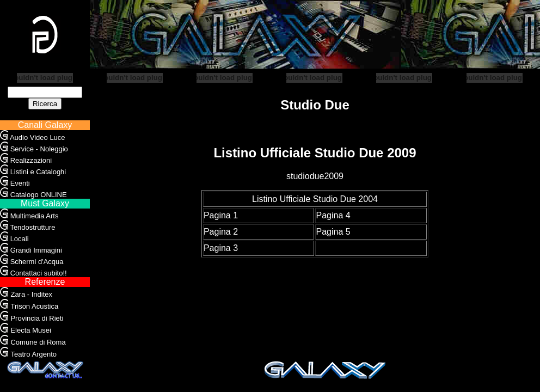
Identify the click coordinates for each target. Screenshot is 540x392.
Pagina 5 (333, 232)
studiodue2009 (315, 176)
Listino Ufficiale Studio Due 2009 (315, 153)
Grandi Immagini (36, 250)
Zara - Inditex (31, 294)
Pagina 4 (333, 215)
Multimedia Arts (35, 216)
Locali (20, 239)
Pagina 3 (221, 248)
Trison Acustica (34, 306)
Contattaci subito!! (39, 273)
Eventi (20, 183)
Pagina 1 (221, 215)
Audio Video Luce (38, 137)
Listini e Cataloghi (38, 172)
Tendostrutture (32, 227)
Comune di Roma (38, 342)
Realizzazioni (31, 160)
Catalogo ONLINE (39, 195)
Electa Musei (30, 330)
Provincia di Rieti (37, 318)
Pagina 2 (221, 232)
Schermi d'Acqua (37, 262)
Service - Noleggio (39, 149)
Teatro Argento (33, 354)
